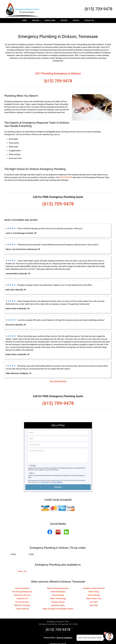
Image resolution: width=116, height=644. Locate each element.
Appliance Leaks (58, 598)
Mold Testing (94, 585)
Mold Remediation (58, 585)
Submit (58, 480)
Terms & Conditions (57, 475)
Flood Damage (58, 588)
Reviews (64, 20)
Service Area (50, 20)
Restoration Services (22, 588)
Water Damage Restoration (58, 581)
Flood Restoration (22, 581)
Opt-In (32, 466)
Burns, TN (22, 564)
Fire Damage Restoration (22, 585)
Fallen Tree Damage (58, 591)
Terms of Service (74, 639)
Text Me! (33, 458)
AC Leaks (94, 595)
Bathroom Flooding (22, 598)
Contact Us (89, 20)
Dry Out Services (22, 595)
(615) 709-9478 (98, 9)
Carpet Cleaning (22, 602)
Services (37, 21)
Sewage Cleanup (58, 595)
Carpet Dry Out (22, 591)
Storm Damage (94, 588)
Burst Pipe (94, 598)
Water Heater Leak (94, 591)
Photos (76, 20)
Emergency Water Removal (94, 581)
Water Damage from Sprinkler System (58, 602)
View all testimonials (58, 374)
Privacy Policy (45, 475)
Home (24, 20)
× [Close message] (102, 636)
